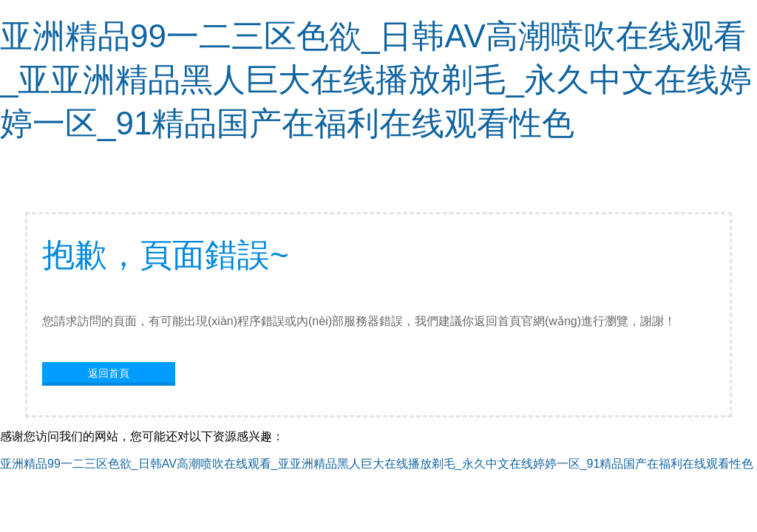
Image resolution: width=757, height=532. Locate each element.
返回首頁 (109, 373)
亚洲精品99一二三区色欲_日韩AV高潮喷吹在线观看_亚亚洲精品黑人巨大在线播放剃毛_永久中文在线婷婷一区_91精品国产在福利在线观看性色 (376, 79)
